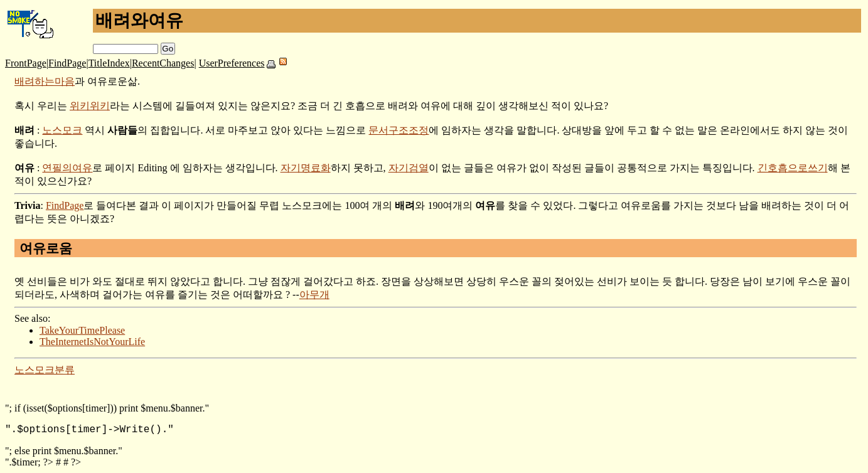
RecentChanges (163, 63)
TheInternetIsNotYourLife (92, 342)
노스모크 (62, 130)
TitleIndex (109, 63)
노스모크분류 (45, 370)
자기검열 (409, 168)
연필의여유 (67, 168)
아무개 (314, 295)
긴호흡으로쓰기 (793, 168)
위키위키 (90, 106)
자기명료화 (306, 168)
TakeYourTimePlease (82, 330)
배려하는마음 (45, 81)
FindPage (67, 63)
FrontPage (26, 63)
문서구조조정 (399, 130)
